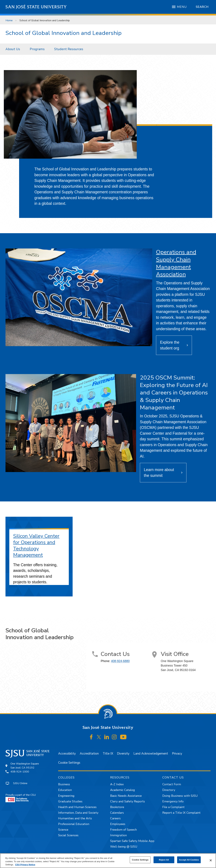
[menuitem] (14, 49)
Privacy (177, 754)
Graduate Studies (70, 801)
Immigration (118, 835)
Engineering (66, 796)
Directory (169, 790)
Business (64, 784)
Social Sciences (68, 835)
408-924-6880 (120, 661)
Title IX (108, 754)
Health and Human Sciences (77, 807)
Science (63, 830)
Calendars (117, 813)
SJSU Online (20, 783)
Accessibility (67, 754)
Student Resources (69, 49)
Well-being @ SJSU (124, 847)
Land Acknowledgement (151, 754)
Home (9, 20)
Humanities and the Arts (75, 818)
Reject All (164, 860)
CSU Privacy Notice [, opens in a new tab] (25, 865)
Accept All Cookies (189, 860)
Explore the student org (170, 345)
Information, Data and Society (78, 813)
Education (65, 790)
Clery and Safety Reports (128, 801)
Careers (115, 818)
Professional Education (74, 824)
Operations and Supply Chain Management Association (176, 263)
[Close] (211, 860)
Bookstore (117, 807)
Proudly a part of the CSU (21, 798)
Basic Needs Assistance (126, 796)
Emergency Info (173, 801)
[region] (108, 861)
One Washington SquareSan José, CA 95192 (25, 766)
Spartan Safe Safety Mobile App (132, 841)
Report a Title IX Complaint (181, 813)
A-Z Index (117, 784)
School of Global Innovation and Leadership (45, 20)
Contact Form (172, 784)
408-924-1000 (20, 772)
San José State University (36, 7)
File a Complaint (173, 807)
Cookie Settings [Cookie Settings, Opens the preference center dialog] (140, 860)
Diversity (123, 754)
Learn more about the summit (159, 473)
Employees (118, 824)
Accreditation (89, 754)
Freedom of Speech (123, 830)
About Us (13, 49)
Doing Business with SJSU (180, 796)
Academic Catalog (123, 790)
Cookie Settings (69, 763)
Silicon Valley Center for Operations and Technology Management (36, 546)
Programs (37, 49)
